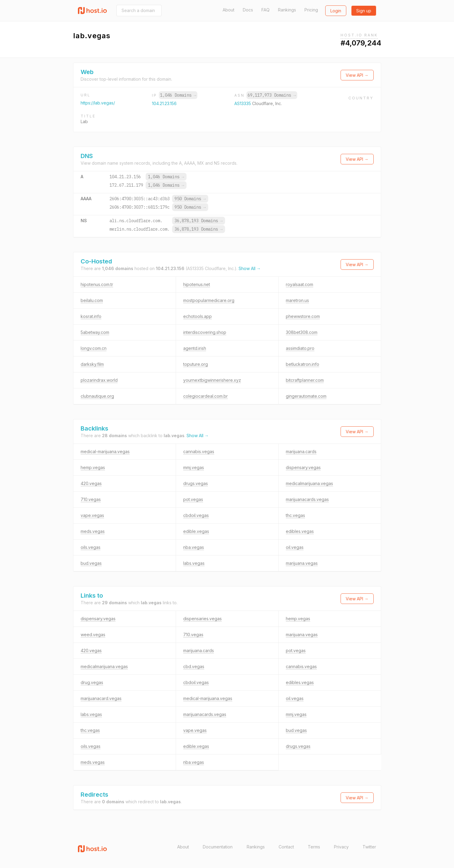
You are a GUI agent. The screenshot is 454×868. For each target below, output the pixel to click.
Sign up (364, 11)
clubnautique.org (97, 396)
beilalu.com (92, 300)
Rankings (287, 10)
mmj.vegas (194, 467)
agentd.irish (195, 348)
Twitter (369, 847)
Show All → (250, 268)
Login (336, 11)
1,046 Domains (178, 95)
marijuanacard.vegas (101, 698)
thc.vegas (295, 515)
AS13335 (243, 103)
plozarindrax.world (99, 380)
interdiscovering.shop (205, 332)
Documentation (218, 847)
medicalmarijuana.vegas (309, 483)
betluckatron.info (303, 364)
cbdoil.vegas (196, 515)
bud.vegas (91, 563)
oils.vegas (91, 547)
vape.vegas (92, 515)
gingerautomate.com (306, 396)
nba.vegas (194, 547)
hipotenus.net (197, 284)
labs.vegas (194, 563)
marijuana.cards (301, 451)
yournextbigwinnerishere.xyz (212, 380)
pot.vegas (193, 499)
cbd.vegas (194, 666)
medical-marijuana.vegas (105, 451)
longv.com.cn (94, 348)
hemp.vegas (93, 467)
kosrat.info (91, 316)
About (229, 10)
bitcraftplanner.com (305, 380)
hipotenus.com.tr (97, 284)
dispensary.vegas (303, 467)
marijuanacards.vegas (307, 499)
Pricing (311, 10)
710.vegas (91, 499)
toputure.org (196, 364)
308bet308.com (302, 332)
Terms (314, 847)
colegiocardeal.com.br (205, 396)
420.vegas (91, 483)
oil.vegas (295, 547)
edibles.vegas (300, 531)
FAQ (266, 10)
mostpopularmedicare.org (209, 300)
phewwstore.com (303, 316)
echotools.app (198, 316)
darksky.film (92, 364)
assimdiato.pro (300, 348)
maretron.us (297, 300)
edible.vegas (196, 531)
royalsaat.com (300, 284)
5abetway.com (95, 332)
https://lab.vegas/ (98, 103)
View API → (357, 75)
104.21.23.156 (164, 103)
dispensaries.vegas (202, 619)
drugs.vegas (196, 483)
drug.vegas (92, 682)
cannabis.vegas (199, 451)
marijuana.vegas (302, 563)
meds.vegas (93, 531)
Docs (248, 10)
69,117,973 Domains (272, 95)
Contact (286, 847)
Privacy (341, 847)
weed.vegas (93, 635)
